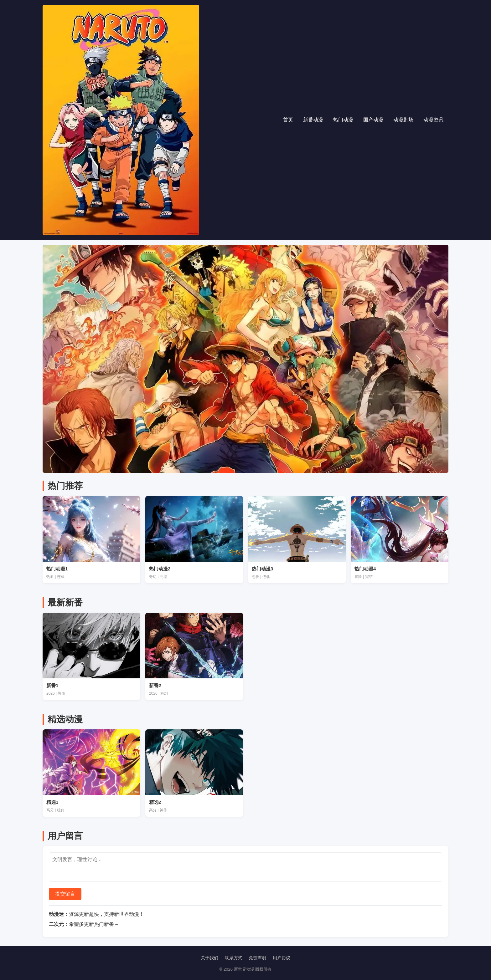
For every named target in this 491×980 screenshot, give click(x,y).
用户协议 (282, 958)
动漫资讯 (433, 120)
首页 (288, 120)
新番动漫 (313, 120)
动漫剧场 (403, 120)
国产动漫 (373, 120)
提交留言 (65, 894)
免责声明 (257, 958)
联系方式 (234, 958)
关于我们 (209, 958)
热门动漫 (343, 120)
